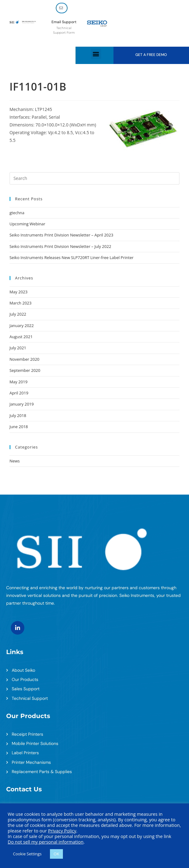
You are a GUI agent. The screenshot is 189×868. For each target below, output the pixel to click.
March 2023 (21, 303)
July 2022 (18, 314)
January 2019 (22, 404)
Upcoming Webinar (27, 224)
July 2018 (18, 415)
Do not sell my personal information (46, 842)
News (15, 461)
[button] (96, 54)
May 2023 (19, 292)
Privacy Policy (62, 831)
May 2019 (19, 382)
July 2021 (18, 348)
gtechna (17, 213)
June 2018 (19, 427)
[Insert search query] (95, 178)
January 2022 (22, 325)
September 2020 (25, 370)
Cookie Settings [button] (27, 854)
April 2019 (19, 393)
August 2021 (21, 337)
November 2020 (25, 359)
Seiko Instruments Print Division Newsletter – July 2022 (60, 246)
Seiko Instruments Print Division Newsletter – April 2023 (62, 235)
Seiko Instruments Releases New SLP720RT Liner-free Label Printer (72, 257)
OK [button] (56, 854)
